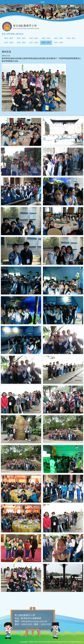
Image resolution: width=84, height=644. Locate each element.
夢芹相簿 (11, 34)
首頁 (4, 34)
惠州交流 (20, 34)
